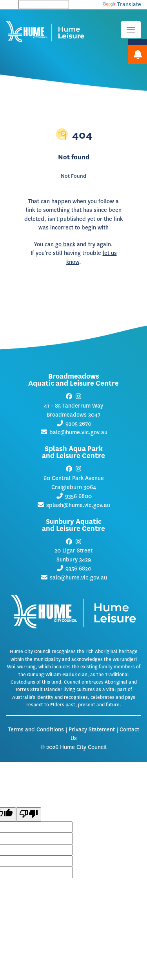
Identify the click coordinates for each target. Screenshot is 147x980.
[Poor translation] (29, 815)
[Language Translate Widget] (44, 5)
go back (65, 245)
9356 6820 (78, 569)
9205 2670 (78, 424)
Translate (122, 5)
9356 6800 (78, 496)
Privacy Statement (92, 730)
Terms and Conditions (36, 730)
